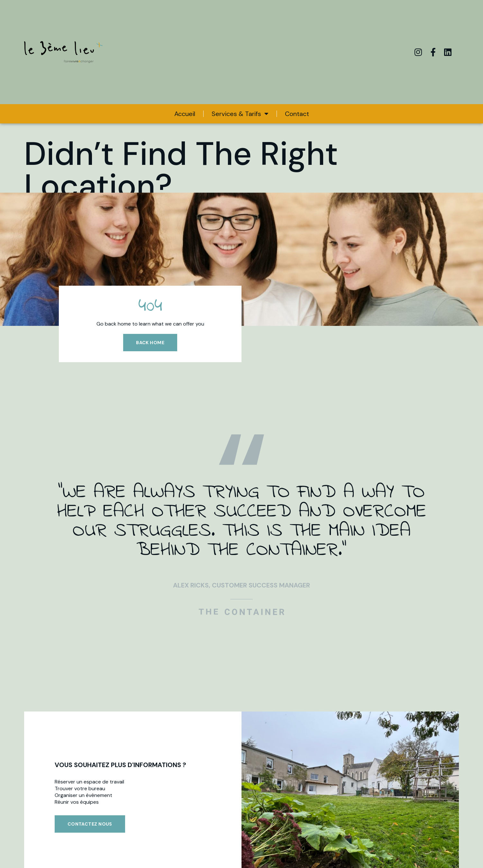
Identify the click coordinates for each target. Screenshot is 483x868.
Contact (297, 114)
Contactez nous (90, 824)
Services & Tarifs (240, 114)
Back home (150, 343)
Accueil (185, 114)
